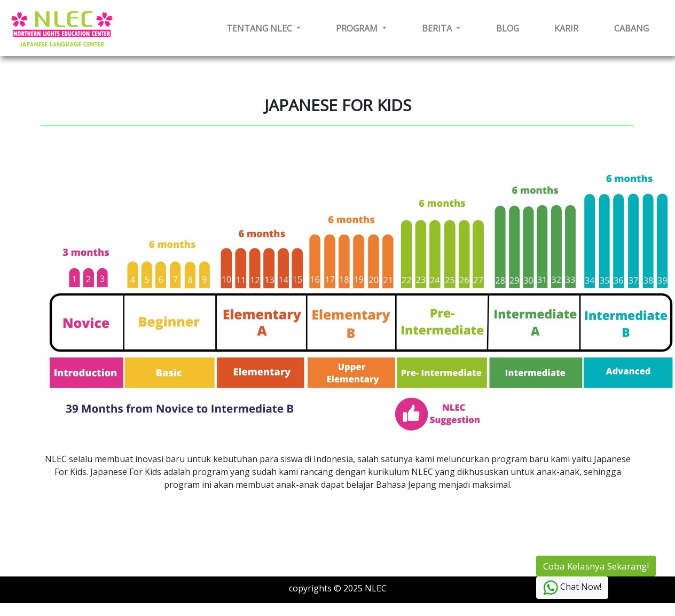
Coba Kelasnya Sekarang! (596, 566)
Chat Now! (572, 588)
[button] (264, 28)
